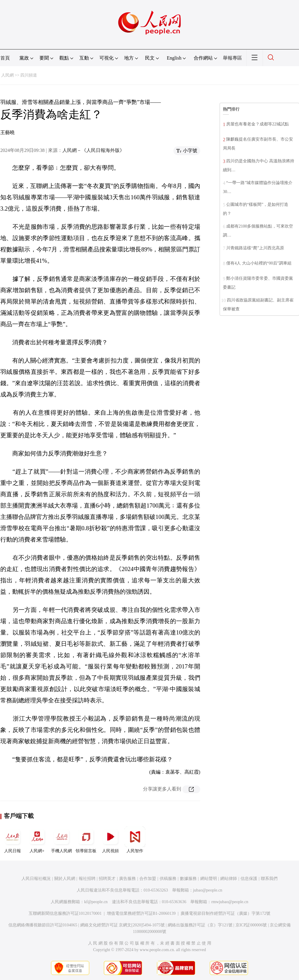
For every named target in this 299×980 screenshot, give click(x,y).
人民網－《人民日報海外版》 (93, 150)
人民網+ (37, 840)
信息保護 (249, 879)
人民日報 (13, 840)
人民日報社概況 (36, 879)
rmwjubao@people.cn (230, 902)
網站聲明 (209, 879)
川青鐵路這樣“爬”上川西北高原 (255, 248)
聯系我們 (269, 879)
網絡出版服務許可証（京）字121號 (200, 925)
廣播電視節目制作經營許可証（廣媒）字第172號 (225, 913)
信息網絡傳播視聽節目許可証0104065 (43, 925)
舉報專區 (232, 58)
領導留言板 (86, 840)
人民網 (7, 75)
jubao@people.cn (208, 890)
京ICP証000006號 (251, 925)
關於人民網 (65, 879)
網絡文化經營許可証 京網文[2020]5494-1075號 (123, 925)
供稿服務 (168, 879)
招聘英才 (107, 879)
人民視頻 (110, 840)
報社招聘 (87, 879)
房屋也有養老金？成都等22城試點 (258, 124)
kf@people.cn (96, 902)
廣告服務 (127, 879)
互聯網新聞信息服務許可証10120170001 (65, 913)
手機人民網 (61, 840)
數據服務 (188, 879)
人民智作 (135, 840)
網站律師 (229, 879)
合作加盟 (148, 879)
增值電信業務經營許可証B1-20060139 (141, 913)
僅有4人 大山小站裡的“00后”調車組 (259, 263)
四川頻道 (29, 75)
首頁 (5, 58)
